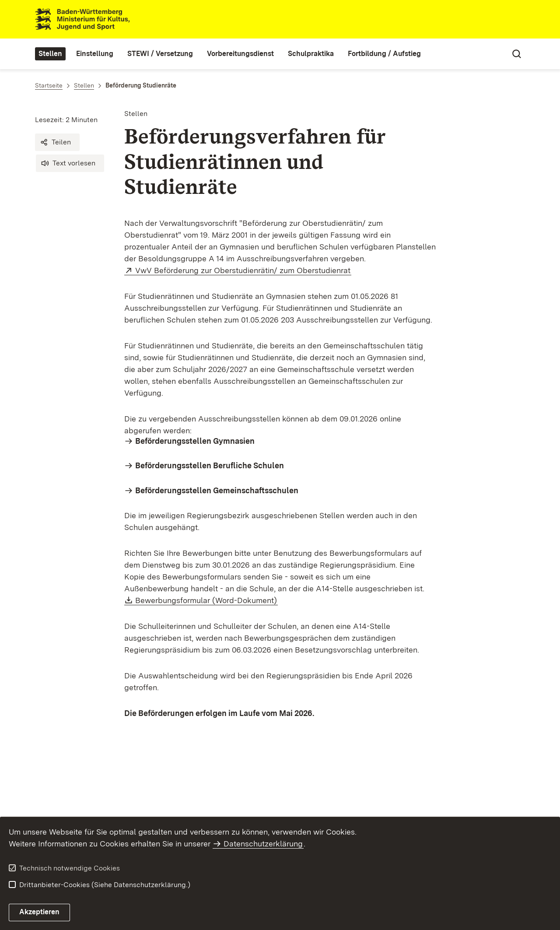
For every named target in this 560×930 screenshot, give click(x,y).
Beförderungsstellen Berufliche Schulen (210, 465)
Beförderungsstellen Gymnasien (195, 441)
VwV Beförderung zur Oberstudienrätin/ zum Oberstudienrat (243, 270)
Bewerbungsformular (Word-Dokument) (206, 600)
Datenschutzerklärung (263, 844)
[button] (57, 142)
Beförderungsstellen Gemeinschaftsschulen (217, 490)
